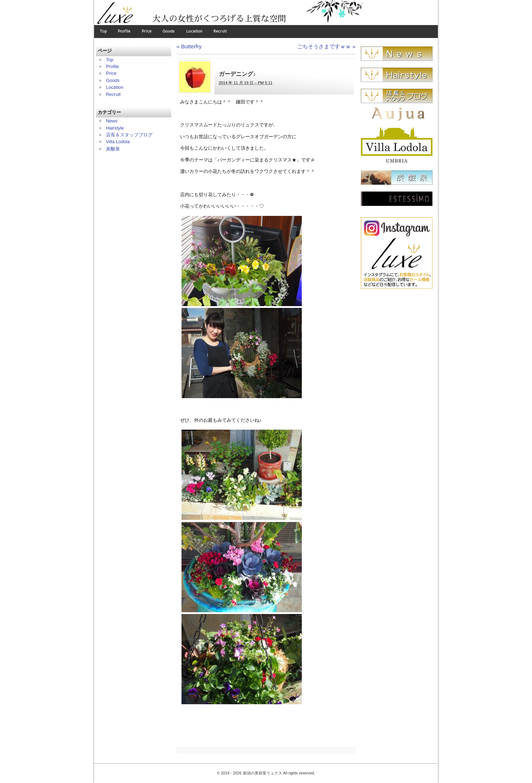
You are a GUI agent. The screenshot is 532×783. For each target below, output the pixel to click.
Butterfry (189, 46)
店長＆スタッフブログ (129, 135)
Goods (169, 31)
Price (147, 31)
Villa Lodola (118, 142)
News (112, 121)
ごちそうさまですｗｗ (326, 46)
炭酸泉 (113, 149)
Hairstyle (115, 128)
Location (194, 31)
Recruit (220, 31)
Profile (124, 31)
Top (103, 31)
